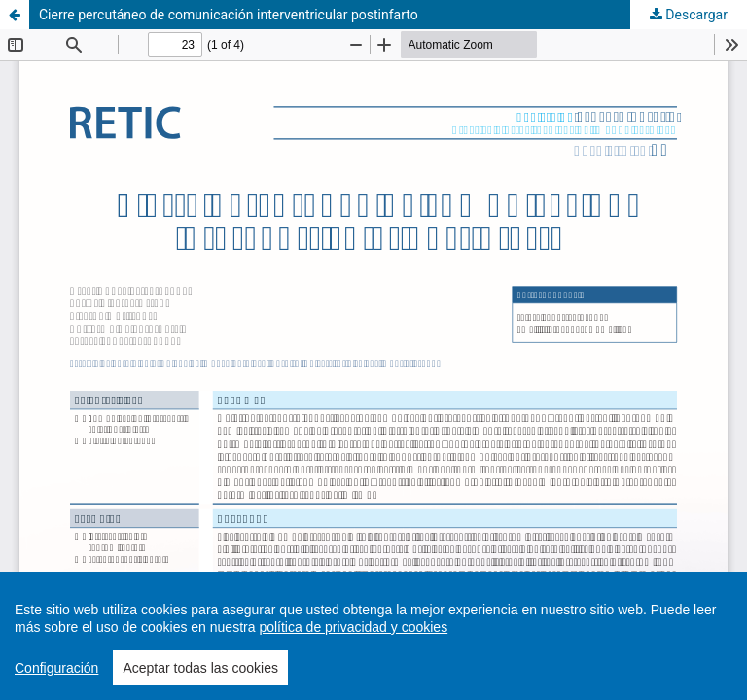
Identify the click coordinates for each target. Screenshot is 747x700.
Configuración (56, 668)
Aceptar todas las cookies (200, 668)
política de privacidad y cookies (353, 627)
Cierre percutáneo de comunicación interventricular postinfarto (229, 15)
